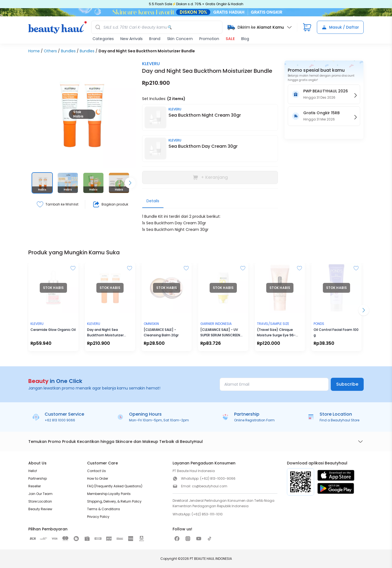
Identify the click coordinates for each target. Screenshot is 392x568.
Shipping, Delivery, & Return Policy (114, 501)
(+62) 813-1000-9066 (218, 478)
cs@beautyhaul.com (210, 486)
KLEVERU (151, 64)
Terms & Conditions (104, 509)
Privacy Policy (98, 517)
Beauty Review (40, 509)
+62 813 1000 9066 (60, 420)
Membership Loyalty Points (109, 494)
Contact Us (97, 471)
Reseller (35, 486)
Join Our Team (40, 494)
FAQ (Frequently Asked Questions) (115, 486)
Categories (103, 39)
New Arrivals (131, 39)
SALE (230, 39)
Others (50, 51)
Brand (155, 39)
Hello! (33, 471)
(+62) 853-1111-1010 (207, 514)
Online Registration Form (254, 420)
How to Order (98, 478)
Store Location (40, 501)
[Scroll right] (130, 183)
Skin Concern (180, 39)
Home (34, 51)
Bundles (68, 51)
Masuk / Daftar (340, 27)
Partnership (38, 478)
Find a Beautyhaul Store (339, 420)
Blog (245, 39)
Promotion (209, 39)
